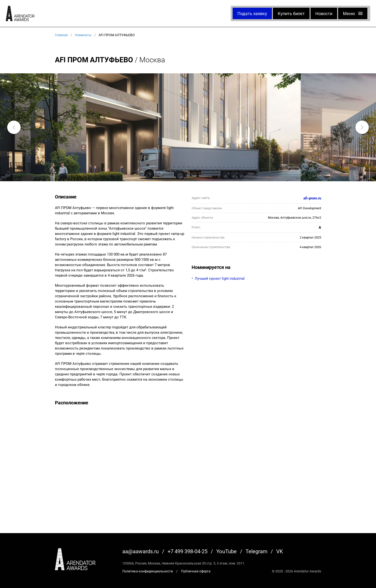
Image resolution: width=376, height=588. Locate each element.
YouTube (226, 551)
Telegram (256, 551)
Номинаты (83, 35)
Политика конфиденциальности (148, 571)
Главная (61, 35)
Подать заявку (252, 13)
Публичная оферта (196, 571)
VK (280, 551)
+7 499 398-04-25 (188, 551)
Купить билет (291, 13)
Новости (324, 13)
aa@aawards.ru (141, 551)
